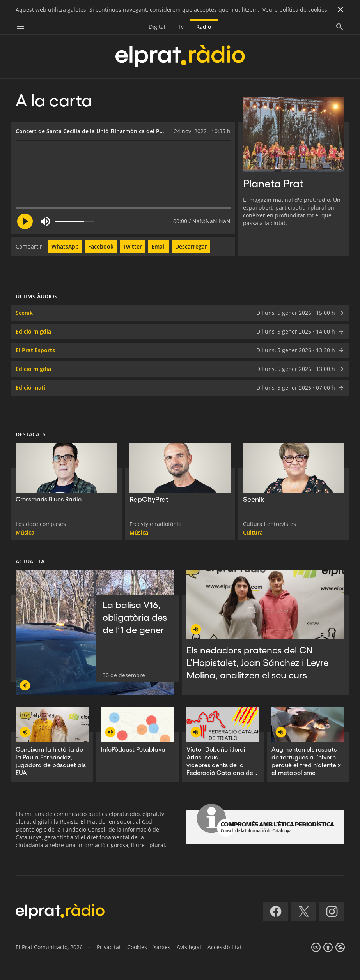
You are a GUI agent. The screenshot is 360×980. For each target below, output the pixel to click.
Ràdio (204, 27)
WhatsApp (65, 246)
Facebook (101, 246)
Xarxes (162, 947)
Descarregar (191, 246)
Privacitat (109, 947)
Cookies (137, 947)
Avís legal (189, 947)
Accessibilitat (225, 947)
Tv (181, 27)
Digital (157, 27)
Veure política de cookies (295, 10)
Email (159, 246)
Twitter (132, 246)
